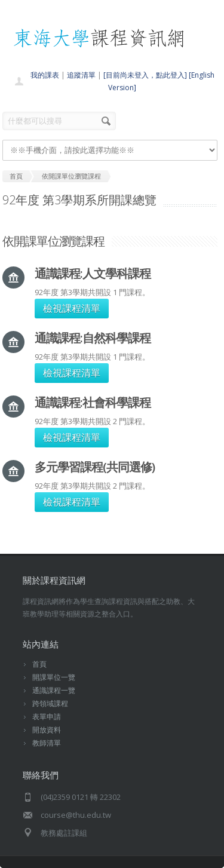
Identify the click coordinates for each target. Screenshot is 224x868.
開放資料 (47, 730)
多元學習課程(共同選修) (95, 467)
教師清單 (47, 743)
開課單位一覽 (54, 677)
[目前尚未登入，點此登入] (145, 75)
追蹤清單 (81, 75)
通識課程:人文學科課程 (93, 273)
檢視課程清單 (72, 308)
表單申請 (47, 717)
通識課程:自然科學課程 (93, 338)
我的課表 (45, 75)
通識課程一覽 (54, 690)
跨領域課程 (50, 703)
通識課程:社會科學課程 (93, 402)
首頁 (39, 664)
